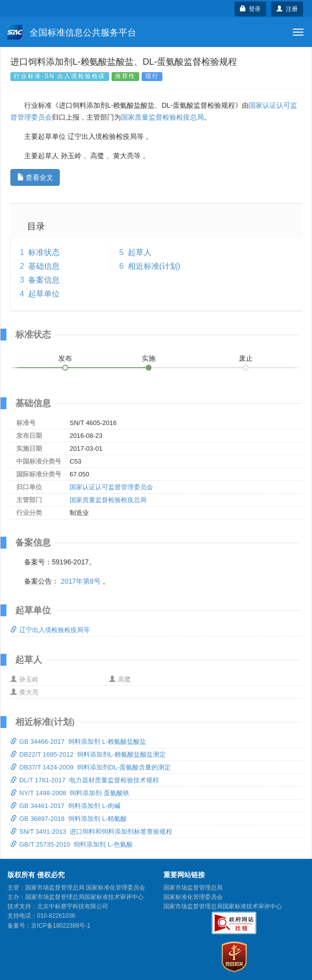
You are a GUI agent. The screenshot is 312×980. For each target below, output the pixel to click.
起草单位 (44, 294)
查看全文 (35, 177)
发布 (65, 358)
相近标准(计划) (154, 266)
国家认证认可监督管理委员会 (111, 487)
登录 (251, 9)
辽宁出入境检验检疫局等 (50, 630)
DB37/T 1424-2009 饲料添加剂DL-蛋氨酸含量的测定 (91, 767)
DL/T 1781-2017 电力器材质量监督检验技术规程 (85, 780)
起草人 (140, 252)
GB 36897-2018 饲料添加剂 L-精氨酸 (69, 819)
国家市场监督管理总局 (193, 888)
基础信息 (44, 266)
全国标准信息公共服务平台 (72, 32)
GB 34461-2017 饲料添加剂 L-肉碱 (65, 806)
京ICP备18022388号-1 (61, 926)
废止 (246, 358)
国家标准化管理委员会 (193, 897)
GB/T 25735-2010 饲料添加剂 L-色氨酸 (72, 844)
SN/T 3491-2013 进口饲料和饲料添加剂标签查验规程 (91, 831)
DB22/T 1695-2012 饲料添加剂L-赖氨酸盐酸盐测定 (88, 754)
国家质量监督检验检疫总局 (162, 117)
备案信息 (44, 280)
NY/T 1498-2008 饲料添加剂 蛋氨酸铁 (70, 793)
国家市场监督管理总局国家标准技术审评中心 (223, 906)
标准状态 (44, 252)
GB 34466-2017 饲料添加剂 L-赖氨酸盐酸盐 (78, 742)
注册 (287, 9)
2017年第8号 (81, 581)
